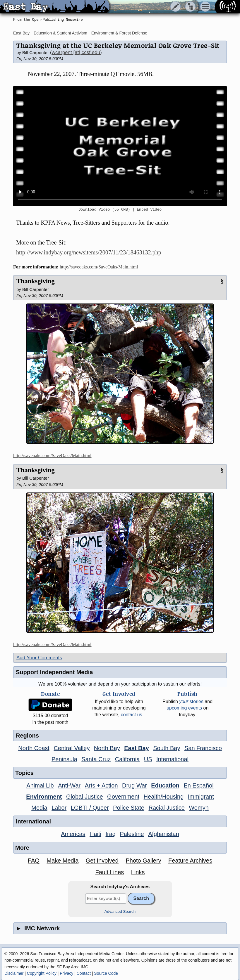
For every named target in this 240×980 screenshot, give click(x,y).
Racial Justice (166, 808)
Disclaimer (14, 973)
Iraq (110, 834)
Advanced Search (120, 912)
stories (191, 701)
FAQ (34, 861)
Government (123, 797)
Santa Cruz (96, 759)
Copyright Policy (42, 973)
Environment (44, 797)
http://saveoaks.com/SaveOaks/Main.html (99, 267)
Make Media (62, 861)
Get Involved (102, 861)
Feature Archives (190, 861)
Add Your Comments (39, 658)
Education (165, 785)
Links (138, 872)
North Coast (34, 748)
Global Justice (85, 797)
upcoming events (184, 708)
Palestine (132, 834)
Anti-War (69, 785)
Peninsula (64, 759)
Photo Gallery (143, 861)
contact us (132, 715)
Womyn (199, 808)
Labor (59, 808)
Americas (73, 834)
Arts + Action (101, 785)
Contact (84, 973)
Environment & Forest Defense (119, 33)
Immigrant (201, 797)
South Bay (167, 748)
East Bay (21, 33)
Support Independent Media (54, 672)
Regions (27, 736)
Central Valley (72, 748)
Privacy (66, 973)
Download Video (94, 210)
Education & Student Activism (60, 33)
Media (39, 808)
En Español (198, 785)
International (172, 759)
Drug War (134, 785)
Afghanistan (164, 834)
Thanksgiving (36, 281)
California (127, 759)
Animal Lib (40, 785)
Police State (129, 808)
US (148, 759)
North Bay (107, 748)
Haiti (95, 834)
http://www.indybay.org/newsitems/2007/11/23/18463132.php (89, 252)
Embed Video (149, 210)
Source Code (106, 973)
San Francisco (203, 748)
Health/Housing (164, 797)
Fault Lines (110, 872)
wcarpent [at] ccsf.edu (76, 52)
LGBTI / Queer (90, 808)
